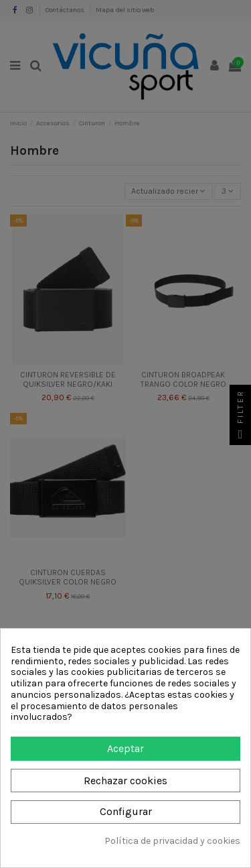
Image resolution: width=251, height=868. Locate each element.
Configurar (126, 811)
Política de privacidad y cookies (172, 841)
